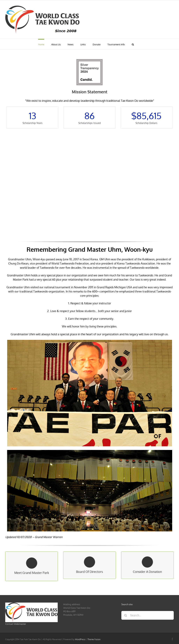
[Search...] (148, 615)
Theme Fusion (94, 639)
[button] (133, 44)
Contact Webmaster (16, 624)
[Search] (126, 615)
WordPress (80, 639)
